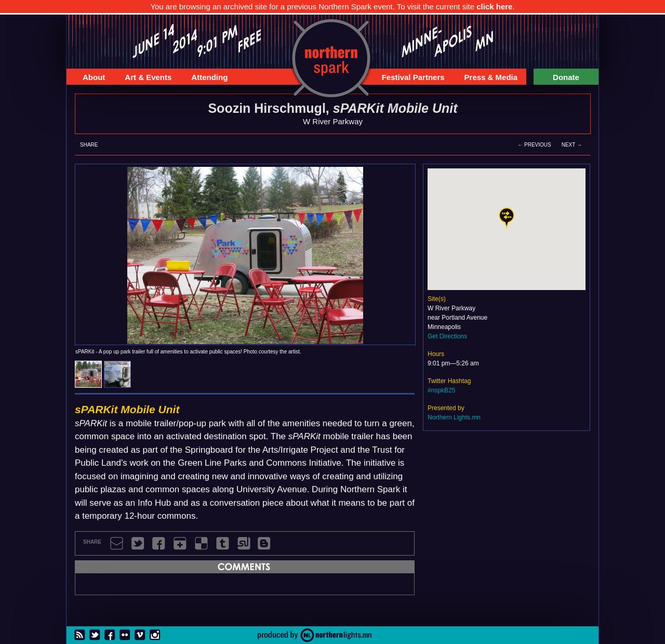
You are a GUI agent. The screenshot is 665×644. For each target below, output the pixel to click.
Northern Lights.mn (454, 417)
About (90, 79)
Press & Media (487, 79)
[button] (507, 218)
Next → (572, 145)
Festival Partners (409, 79)
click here (494, 6)
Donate (566, 77)
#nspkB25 (441, 390)
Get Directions (447, 336)
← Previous (534, 145)
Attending (205, 79)
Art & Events (144, 79)
